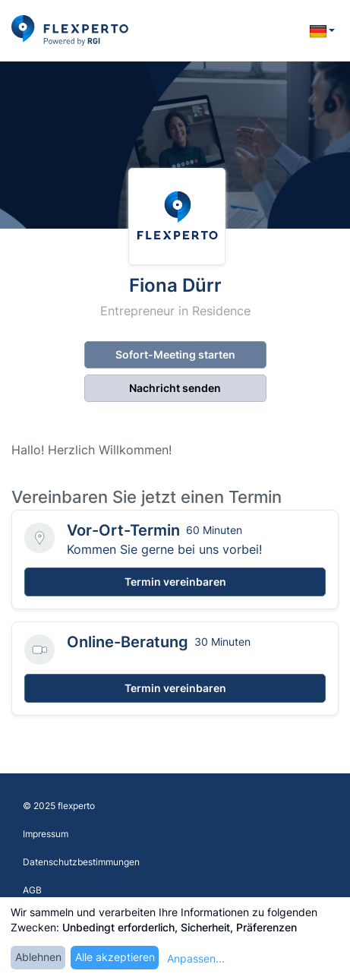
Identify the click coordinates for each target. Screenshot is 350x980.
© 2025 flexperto (59, 806)
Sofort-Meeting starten (175, 354)
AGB (32, 890)
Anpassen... (196, 958)
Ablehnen (38, 957)
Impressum (46, 834)
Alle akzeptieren (115, 957)
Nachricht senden (175, 388)
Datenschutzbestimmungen (81, 862)
